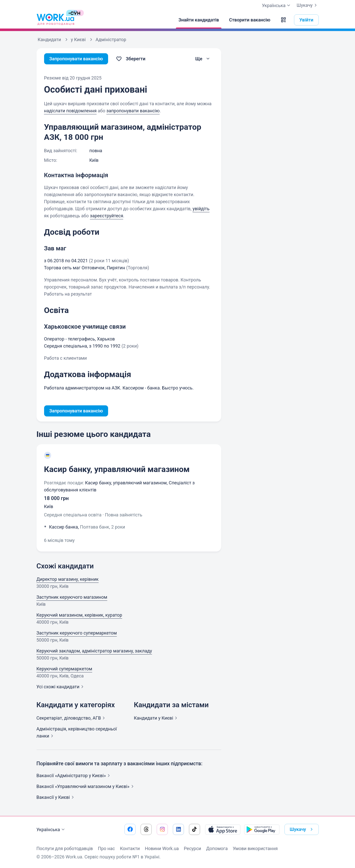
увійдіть (201, 209)
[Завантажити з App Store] (223, 829)
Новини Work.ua (162, 848)
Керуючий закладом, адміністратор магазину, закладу (94, 651)
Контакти (130, 848)
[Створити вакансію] (250, 20)
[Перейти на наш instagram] (162, 829)
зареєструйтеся (107, 216)
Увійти (306, 20)
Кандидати (156, 718)
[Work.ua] (55, 20)
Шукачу (308, 5)
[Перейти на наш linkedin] (178, 829)
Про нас (106, 848)
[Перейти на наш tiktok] (195, 829)
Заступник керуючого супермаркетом (77, 633)
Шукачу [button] (302, 829)
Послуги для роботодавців (65, 848)
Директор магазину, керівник (68, 579)
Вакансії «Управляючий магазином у (86, 786)
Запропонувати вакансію (76, 59)
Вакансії (56, 797)
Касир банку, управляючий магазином (117, 469)
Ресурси (193, 848)
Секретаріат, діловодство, (72, 718)
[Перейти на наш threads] (146, 829)
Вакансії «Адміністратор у (74, 775)
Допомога (217, 848)
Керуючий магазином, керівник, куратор (79, 615)
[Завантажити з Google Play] (262, 829)
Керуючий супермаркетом (64, 669)
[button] (283, 20)
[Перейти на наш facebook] (130, 829)
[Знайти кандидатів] (199, 20)
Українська (51, 830)
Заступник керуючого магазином (72, 597)
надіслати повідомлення (70, 111)
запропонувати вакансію (133, 111)
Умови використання (255, 848)
